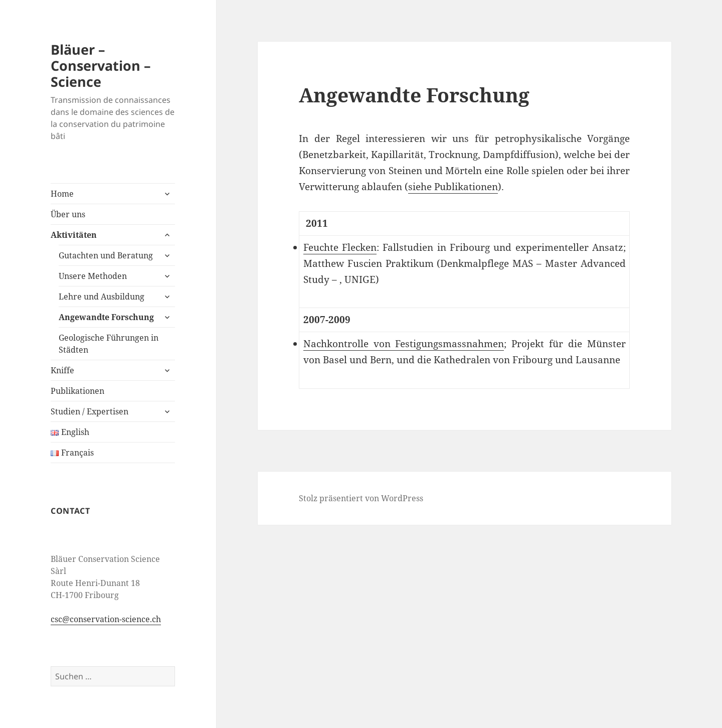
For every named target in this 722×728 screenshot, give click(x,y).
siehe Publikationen (453, 187)
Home (62, 194)
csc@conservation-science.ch (106, 619)
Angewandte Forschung (106, 317)
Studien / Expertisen (89, 411)
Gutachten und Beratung (106, 255)
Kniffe (62, 370)
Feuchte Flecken (340, 247)
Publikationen (77, 391)
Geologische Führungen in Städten (109, 344)
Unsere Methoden (93, 276)
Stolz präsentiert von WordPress (361, 498)
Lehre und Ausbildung (102, 297)
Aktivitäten (74, 235)
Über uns (68, 214)
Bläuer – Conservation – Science (101, 65)
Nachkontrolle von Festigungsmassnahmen (404, 344)
